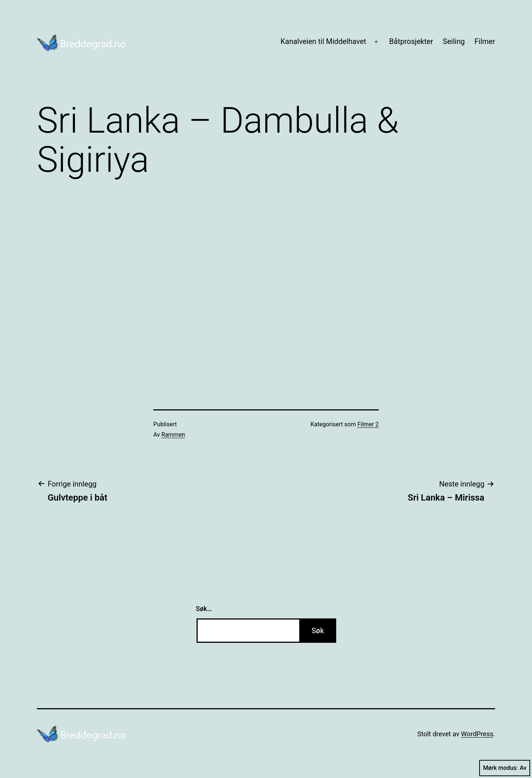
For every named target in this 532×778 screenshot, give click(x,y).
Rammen (173, 435)
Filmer (485, 41)
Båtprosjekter (411, 41)
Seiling (454, 41)
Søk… (204, 609)
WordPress (477, 734)
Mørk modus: (505, 768)
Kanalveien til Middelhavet (323, 41)
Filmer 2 (368, 424)
